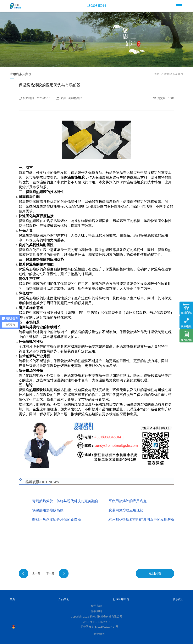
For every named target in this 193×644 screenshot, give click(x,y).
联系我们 (178, 599)
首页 (157, 74)
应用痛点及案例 (174, 74)
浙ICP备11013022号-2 (96, 622)
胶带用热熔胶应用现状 (126, 510)
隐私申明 (96, 611)
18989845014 (96, 6)
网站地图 (99, 634)
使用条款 (96, 606)
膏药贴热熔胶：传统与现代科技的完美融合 (65, 501)
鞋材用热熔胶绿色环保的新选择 (57, 520)
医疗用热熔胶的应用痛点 (128, 501)
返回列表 (155, 573)
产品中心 (64, 599)
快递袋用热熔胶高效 (48, 510)
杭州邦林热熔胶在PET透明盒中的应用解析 (141, 520)
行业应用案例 (121, 599)
